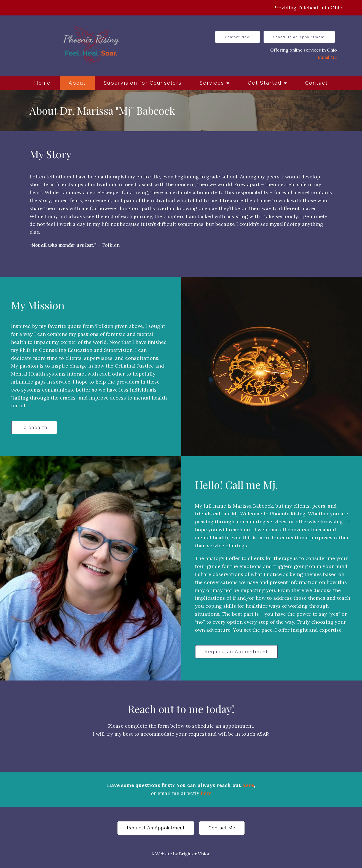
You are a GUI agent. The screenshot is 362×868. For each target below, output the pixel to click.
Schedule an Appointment (299, 37)
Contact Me (222, 829)
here (248, 786)
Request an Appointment (237, 652)
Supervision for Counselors (143, 83)
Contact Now (238, 37)
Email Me (327, 57)
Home (42, 83)
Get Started (265, 83)
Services (212, 83)
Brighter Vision (195, 854)
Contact (317, 83)
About (77, 83)
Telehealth (35, 428)
